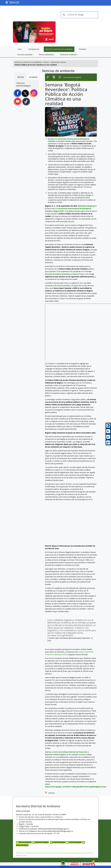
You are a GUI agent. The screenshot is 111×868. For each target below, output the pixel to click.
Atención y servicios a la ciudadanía (28, 62)
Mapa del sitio (21, 855)
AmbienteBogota (24, 842)
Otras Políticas (86, 853)
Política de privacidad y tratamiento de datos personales (57, 853)
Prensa (46, 62)
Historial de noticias (58, 62)
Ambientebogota (58, 842)
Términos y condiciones (25, 853)
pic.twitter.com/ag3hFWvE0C (60, 635)
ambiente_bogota (41, 842)
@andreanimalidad (83, 625)
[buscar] (79, 15)
